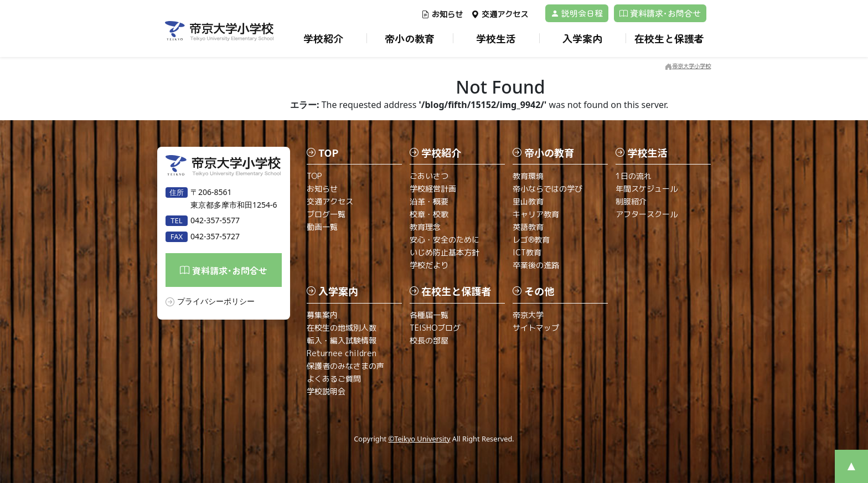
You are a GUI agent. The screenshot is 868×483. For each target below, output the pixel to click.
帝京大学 (528, 315)
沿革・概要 (429, 201)
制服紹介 (631, 201)
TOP (314, 176)
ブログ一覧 (326, 214)
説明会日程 (577, 13)
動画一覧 (322, 227)
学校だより (429, 265)
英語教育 (528, 227)
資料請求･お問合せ (660, 13)
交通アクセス (500, 14)
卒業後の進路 (536, 265)
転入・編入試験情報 (342, 340)
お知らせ (442, 14)
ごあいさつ (429, 176)
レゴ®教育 (531, 240)
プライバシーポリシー (216, 301)
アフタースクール (647, 214)
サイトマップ (536, 328)
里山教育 (528, 201)
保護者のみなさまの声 (345, 366)
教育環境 (528, 176)
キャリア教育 (536, 214)
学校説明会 (326, 391)
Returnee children (342, 353)
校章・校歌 (429, 214)
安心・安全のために (445, 240)
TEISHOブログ (435, 328)
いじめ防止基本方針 (445, 252)
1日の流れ (634, 176)
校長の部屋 (429, 340)
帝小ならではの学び (547, 189)
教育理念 (425, 227)
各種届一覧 (429, 315)
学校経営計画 (433, 189)
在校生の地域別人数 (342, 328)
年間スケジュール (647, 189)
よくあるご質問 (334, 379)
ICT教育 (527, 252)
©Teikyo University (420, 439)
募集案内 (322, 315)
